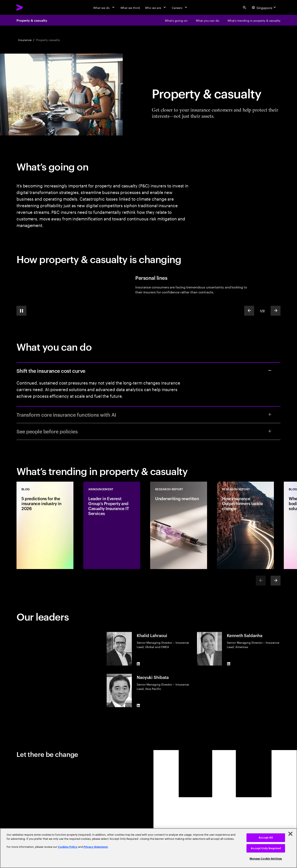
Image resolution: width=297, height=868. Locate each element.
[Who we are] (156, 7)
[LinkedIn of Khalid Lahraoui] (138, 664)
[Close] (290, 834)
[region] (148, 848)
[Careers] (180, 7)
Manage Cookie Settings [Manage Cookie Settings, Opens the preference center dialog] (266, 859)
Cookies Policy (68, 847)
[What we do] (104, 7)
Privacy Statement (96, 847)
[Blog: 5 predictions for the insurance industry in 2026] (45, 525)
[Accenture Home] (29, 7)
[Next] (276, 581)
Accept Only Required (266, 848)
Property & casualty (32, 20)
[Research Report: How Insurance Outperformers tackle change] (245, 525)
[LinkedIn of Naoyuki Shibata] (138, 706)
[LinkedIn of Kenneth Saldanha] (229, 664)
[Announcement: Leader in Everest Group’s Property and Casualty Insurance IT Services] (112, 525)
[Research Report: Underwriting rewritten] (179, 525)
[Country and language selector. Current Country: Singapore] (264, 7)
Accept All (266, 838)
